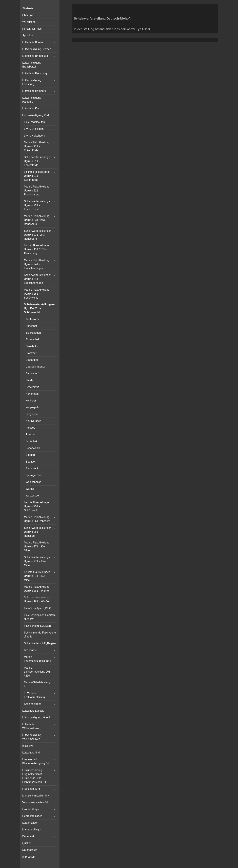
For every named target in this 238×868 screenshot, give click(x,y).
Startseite (28, 8)
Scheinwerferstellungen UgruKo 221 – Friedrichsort (38, 205)
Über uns (28, 15)
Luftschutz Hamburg (34, 91)
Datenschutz (30, 850)
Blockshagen (33, 333)
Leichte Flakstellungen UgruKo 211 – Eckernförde (37, 176)
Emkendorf (32, 373)
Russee (30, 434)
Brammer (31, 353)
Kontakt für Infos (32, 29)
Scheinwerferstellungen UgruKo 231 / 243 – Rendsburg (38, 235)
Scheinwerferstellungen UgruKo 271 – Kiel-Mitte (38, 561)
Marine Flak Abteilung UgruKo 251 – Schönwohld (37, 294)
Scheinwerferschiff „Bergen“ (40, 643)
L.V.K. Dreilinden (34, 129)
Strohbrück (32, 468)
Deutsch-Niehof (35, 367)
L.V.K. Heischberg (34, 136)
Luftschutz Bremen (33, 42)
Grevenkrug (33, 387)
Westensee (32, 496)
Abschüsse (30, 650)
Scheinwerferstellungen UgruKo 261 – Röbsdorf (38, 532)
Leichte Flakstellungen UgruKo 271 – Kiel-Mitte (37, 576)
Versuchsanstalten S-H (36, 802)
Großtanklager (31, 809)
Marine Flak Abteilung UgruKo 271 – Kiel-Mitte (37, 547)
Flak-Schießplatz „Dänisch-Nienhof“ (40, 617)
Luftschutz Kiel (31, 108)
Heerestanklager (32, 816)
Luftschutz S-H (31, 753)
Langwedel (32, 414)
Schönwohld (33, 448)
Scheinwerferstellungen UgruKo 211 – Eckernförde (38, 161)
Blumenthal (32, 340)
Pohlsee (30, 428)
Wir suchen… (30, 22)
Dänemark (28, 836)
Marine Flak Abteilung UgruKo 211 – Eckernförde (37, 146)
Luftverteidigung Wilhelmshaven (32, 737)
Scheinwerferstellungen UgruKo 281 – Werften (38, 599)
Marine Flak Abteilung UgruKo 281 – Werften (37, 589)
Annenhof (31, 326)
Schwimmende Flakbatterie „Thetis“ (40, 635)
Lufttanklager (30, 823)
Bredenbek (32, 360)
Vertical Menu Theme (152, 45)
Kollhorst (31, 401)
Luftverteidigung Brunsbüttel (32, 65)
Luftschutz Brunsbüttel (35, 56)
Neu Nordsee (33, 421)
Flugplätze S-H (31, 789)
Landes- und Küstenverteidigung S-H (36, 761)
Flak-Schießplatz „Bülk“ (38, 608)
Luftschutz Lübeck (33, 711)
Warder (30, 489)
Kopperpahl (32, 407)
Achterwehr (32, 319)
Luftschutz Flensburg (35, 73)
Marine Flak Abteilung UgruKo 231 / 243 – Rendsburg (37, 220)
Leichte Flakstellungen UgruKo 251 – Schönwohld (37, 506)
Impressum (29, 857)
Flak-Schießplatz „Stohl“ (38, 626)
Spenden (28, 35)
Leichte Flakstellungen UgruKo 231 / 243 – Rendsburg (37, 249)
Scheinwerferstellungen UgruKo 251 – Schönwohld (39, 308)
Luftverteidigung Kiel (36, 115)
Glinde (29, 380)
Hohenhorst (32, 394)
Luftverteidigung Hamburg (32, 100)
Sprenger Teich (34, 475)
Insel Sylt (28, 746)
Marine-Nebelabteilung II (37, 684)
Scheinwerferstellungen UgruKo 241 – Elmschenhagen (38, 279)
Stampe (30, 462)
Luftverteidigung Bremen (37, 49)
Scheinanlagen (33, 704)
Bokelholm (32, 346)
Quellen (27, 843)
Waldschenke (33, 482)
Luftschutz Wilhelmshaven (31, 726)
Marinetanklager (32, 830)
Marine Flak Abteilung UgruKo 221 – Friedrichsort (37, 191)
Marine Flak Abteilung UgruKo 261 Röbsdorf (37, 519)
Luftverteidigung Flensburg (32, 82)
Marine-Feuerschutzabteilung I (37, 659)
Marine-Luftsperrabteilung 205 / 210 (37, 672)
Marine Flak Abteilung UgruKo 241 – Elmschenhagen (37, 264)
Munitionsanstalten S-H (36, 796)
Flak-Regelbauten (34, 122)
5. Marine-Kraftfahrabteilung (34, 695)
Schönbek (31, 441)
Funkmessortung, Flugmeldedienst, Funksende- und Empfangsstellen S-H (35, 776)
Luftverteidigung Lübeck (36, 717)
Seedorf (30, 455)
